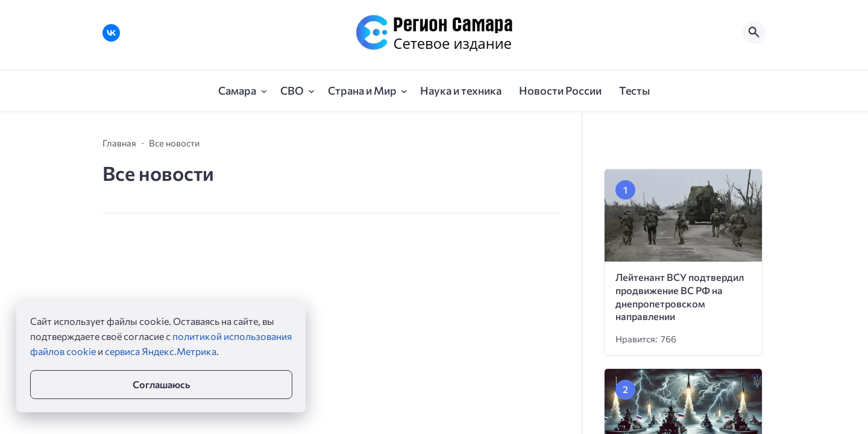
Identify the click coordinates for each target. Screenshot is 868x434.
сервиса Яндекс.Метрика (161, 351)
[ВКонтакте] (111, 33)
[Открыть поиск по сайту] (754, 33)
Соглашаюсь (161, 384)
